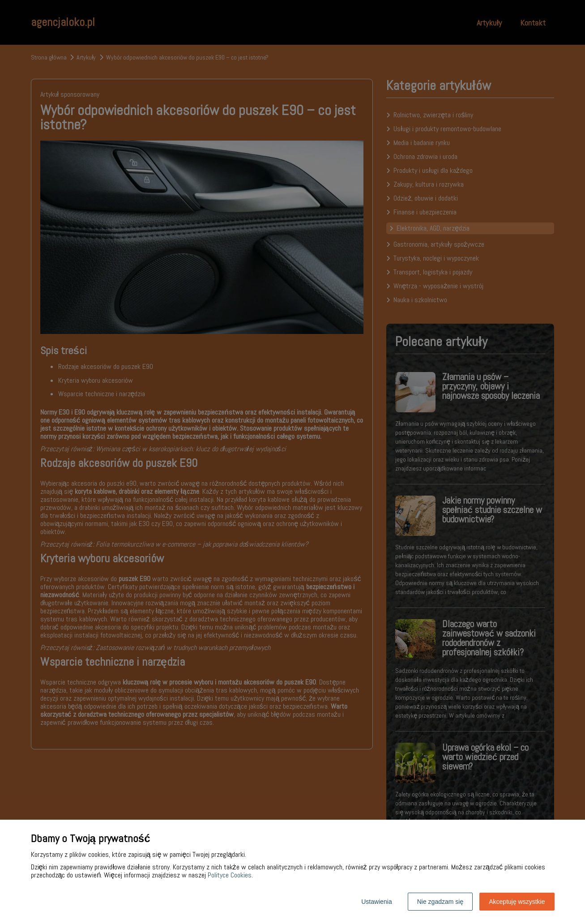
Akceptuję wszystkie (517, 902)
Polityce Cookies (230, 875)
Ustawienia (376, 902)
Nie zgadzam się (440, 902)
